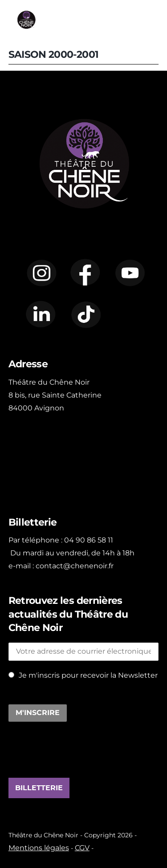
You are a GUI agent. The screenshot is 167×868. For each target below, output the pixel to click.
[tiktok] (86, 315)
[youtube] (130, 272)
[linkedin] (41, 315)
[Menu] (155, 20)
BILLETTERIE (39, 788)
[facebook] (86, 272)
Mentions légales (39, 848)
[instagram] (41, 272)
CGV (82, 848)
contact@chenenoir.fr (75, 566)
